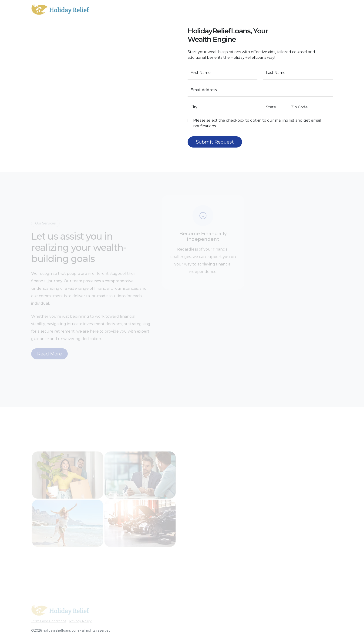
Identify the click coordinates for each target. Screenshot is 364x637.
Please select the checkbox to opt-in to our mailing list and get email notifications (259, 123)
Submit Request (216, 142)
